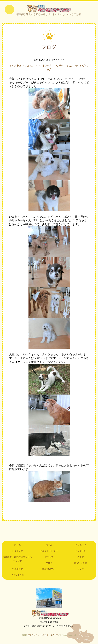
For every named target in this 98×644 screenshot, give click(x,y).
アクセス (49, 557)
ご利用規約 (17, 570)
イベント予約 (18, 575)
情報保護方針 (49, 570)
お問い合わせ (80, 563)
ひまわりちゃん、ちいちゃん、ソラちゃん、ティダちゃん (49, 68)
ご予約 (81, 557)
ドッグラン (81, 551)
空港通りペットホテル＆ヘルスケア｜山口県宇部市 (49, 9)
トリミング (17, 551)
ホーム (17, 545)
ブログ (49, 563)
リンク (81, 570)
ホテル (49, 545)
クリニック (81, 545)
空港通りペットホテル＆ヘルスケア (49, 613)
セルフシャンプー (49, 551)
